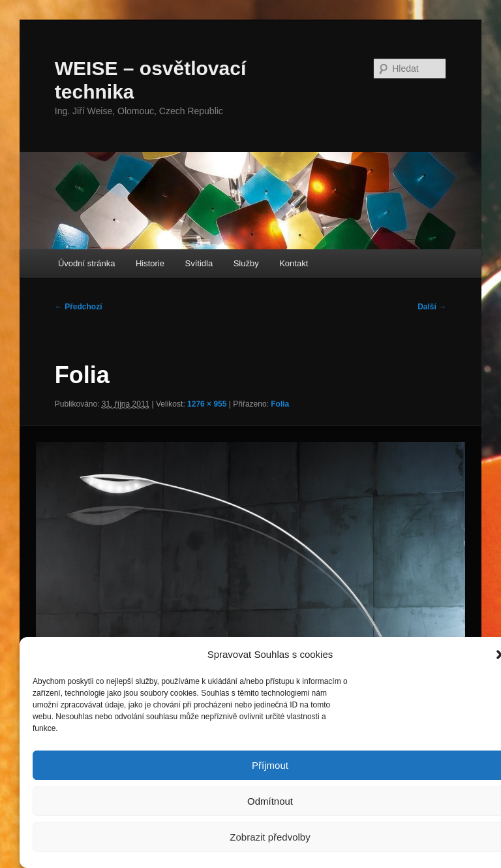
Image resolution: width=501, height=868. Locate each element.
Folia (280, 404)
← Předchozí (79, 307)
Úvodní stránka (86, 263)
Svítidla (199, 263)
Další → (432, 307)
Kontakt (294, 263)
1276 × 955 (207, 404)
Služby (246, 263)
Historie (150, 263)
